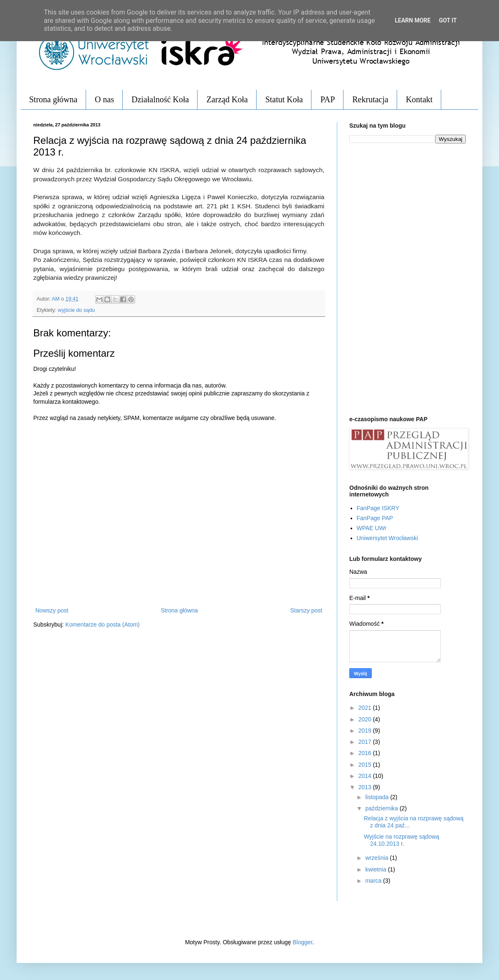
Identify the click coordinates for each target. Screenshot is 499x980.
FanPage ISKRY (378, 508)
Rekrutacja (370, 99)
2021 (366, 708)
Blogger (303, 942)
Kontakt (419, 99)
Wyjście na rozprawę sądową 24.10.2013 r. (401, 840)
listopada (378, 797)
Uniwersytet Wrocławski (388, 538)
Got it (448, 20)
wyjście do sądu (76, 310)
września (377, 858)
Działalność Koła (160, 99)
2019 (366, 731)
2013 (366, 787)
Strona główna (53, 99)
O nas (104, 99)
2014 (366, 776)
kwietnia (376, 869)
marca (374, 881)
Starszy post (306, 610)
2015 (366, 765)
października (382, 808)
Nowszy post (52, 610)
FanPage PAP (375, 518)
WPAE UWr (372, 528)
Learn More (413, 20)
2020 (366, 719)
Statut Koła (284, 99)
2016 (366, 753)
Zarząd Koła (227, 99)
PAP (327, 99)
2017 (366, 742)
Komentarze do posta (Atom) (103, 625)
